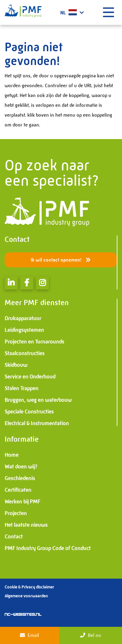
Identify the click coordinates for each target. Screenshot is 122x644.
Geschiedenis (20, 478)
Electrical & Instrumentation (37, 423)
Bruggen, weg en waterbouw (38, 400)
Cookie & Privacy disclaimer (29, 587)
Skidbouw (16, 365)
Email (30, 635)
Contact (14, 537)
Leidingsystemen (24, 330)
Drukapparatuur (23, 318)
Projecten (16, 513)
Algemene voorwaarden (26, 596)
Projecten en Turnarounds (34, 342)
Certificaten (18, 490)
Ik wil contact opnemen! (61, 260)
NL (72, 12)
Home (12, 455)
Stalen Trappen (22, 388)
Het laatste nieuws (26, 525)
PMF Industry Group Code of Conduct (48, 548)
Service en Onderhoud (30, 377)
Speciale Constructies (29, 412)
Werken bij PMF (22, 502)
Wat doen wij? (21, 467)
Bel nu (91, 635)
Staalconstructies (25, 353)
